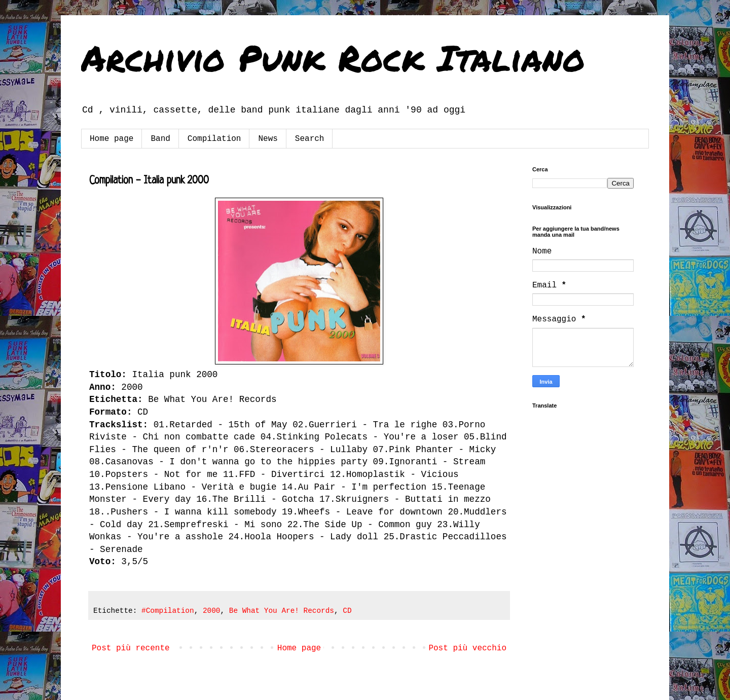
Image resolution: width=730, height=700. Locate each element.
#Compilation (168, 611)
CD (347, 611)
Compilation (214, 139)
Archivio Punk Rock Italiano (333, 57)
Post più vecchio (467, 648)
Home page (112, 139)
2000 (212, 611)
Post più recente (131, 648)
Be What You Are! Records (282, 611)
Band (160, 139)
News (268, 139)
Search (310, 139)
